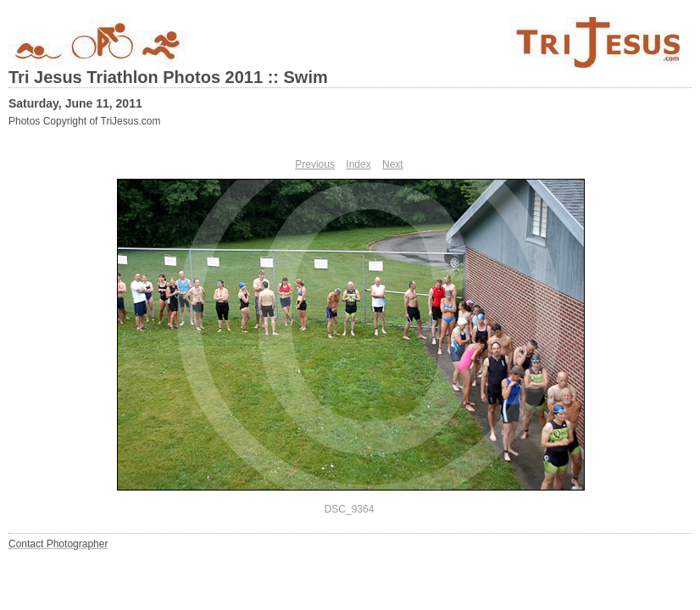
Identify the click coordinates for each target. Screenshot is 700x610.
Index (358, 164)
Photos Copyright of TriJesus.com (84, 121)
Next (393, 164)
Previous (315, 164)
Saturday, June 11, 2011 (75, 103)
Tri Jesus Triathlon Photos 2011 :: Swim (168, 77)
